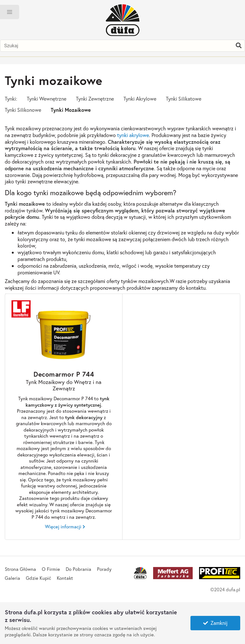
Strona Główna (20, 569)
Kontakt (65, 578)
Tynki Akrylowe (140, 99)
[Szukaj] (239, 46)
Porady (104, 569)
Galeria (12, 578)
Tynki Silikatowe (184, 99)
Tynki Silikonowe (23, 110)
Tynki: (11, 99)
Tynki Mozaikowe (71, 110)
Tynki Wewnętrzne (47, 99)
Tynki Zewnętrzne (95, 99)
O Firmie (51, 569)
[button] (10, 12)
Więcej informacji (63, 527)
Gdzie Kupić (38, 578)
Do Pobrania (78, 569)
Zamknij (215, 623)
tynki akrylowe (133, 135)
